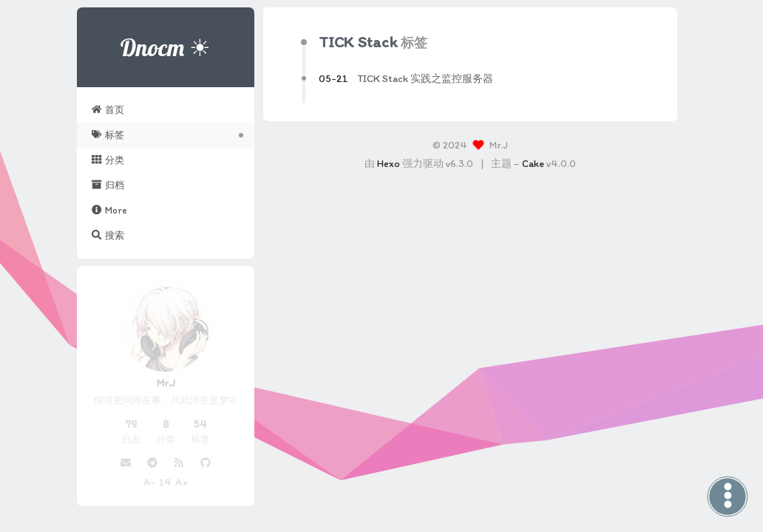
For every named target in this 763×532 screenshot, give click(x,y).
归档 (108, 185)
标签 (108, 134)
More (109, 210)
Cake (533, 164)
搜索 (108, 235)
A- (149, 482)
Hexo (389, 164)
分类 (108, 160)
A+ (182, 482)
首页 (108, 109)
